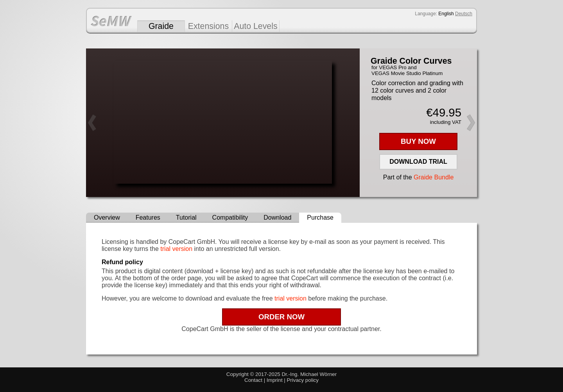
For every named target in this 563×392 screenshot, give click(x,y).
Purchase (320, 217)
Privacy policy (302, 380)
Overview (107, 217)
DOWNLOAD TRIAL (418, 162)
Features (148, 217)
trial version (176, 249)
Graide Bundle (434, 177)
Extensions (208, 26)
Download (277, 217)
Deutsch (464, 14)
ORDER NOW (281, 317)
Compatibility (230, 217)
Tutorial (186, 217)
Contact (253, 380)
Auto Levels (256, 26)
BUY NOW (418, 141)
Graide (161, 26)
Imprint (275, 380)
